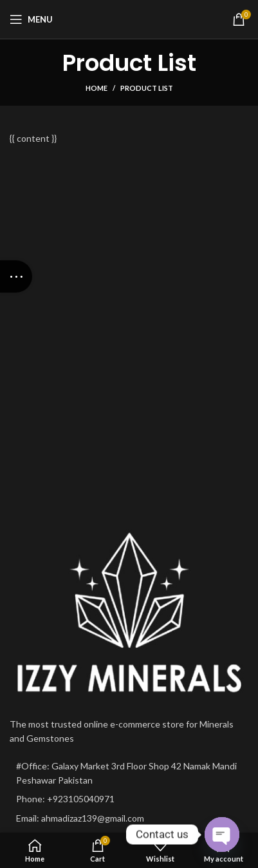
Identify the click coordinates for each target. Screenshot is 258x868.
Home (97, 88)
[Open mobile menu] (31, 19)
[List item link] (129, 799)
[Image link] (129, 613)
